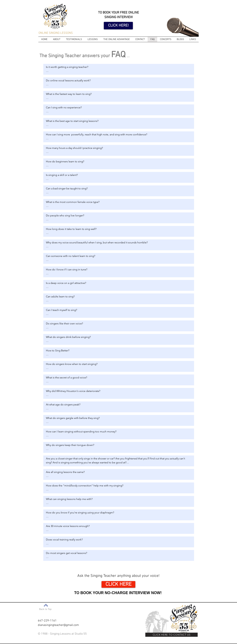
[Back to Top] (45, 609)
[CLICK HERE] (118, 584)
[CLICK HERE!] (118, 26)
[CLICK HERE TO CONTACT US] (171, 635)
